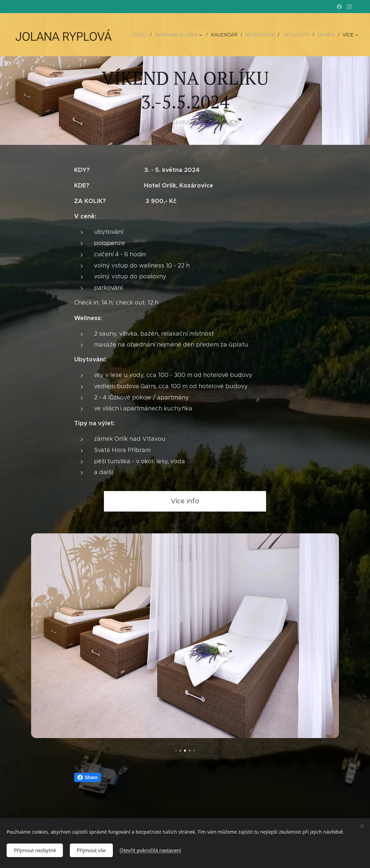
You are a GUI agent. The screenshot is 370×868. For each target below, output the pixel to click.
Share (88, 777)
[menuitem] (150, 35)
